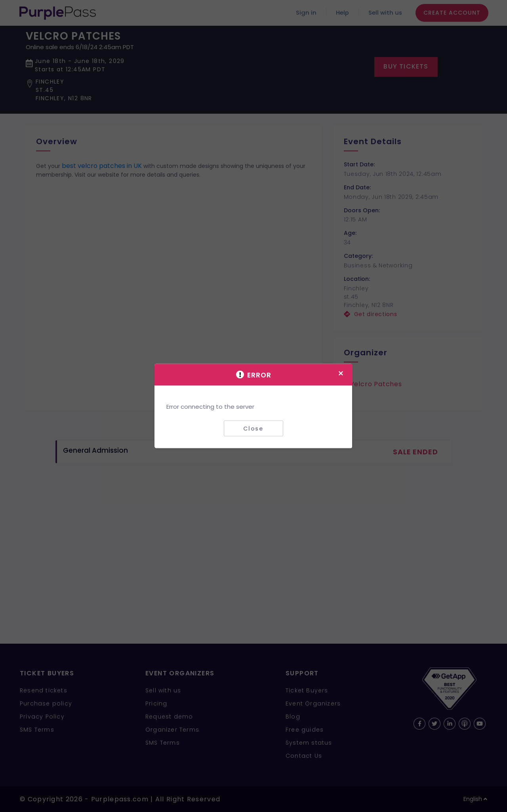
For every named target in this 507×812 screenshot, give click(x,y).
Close (253, 428)
